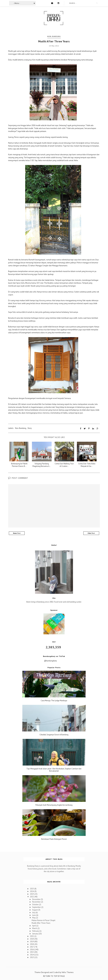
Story (30, 428)
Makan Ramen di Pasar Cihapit (43, 920)
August (35, 910)
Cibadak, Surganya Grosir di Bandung (54, 735)
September (37, 907)
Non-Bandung (54, 36)
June (34, 915)
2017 (32, 947)
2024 (32, 891)
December (36, 899)
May (34, 918)
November (37, 902)
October (36, 904)
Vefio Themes (68, 972)
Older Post (91, 533)
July (34, 912)
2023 (32, 894)
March (35, 928)
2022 (32, 897)
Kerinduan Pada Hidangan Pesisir (54, 839)
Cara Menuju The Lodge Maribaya (54, 700)
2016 (32, 949)
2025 (32, 889)
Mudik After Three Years (41, 923)
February (36, 931)
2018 (32, 944)
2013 (32, 957)
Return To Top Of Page (54, 976)
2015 (32, 952)
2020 (32, 939)
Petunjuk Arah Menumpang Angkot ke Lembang (54, 805)
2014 (32, 955)
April (34, 926)
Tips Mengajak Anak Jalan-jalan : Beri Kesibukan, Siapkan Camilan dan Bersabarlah (54, 770)
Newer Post (17, 533)
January (35, 934)
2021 (32, 936)
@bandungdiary (50, 661)
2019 (32, 941)
